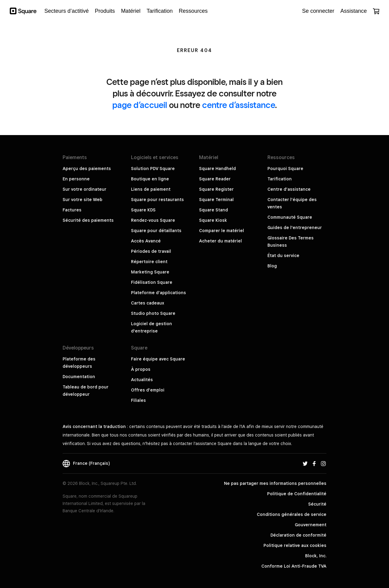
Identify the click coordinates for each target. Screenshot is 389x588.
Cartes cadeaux (148, 303)
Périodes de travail (151, 251)
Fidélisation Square (152, 282)
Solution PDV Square (153, 169)
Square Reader (215, 179)
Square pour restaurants (157, 200)
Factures (72, 210)
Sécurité (317, 504)
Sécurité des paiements (88, 220)
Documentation (79, 377)
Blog (272, 266)
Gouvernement (311, 525)
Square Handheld (217, 169)
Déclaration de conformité (298, 535)
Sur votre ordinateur (84, 189)
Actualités (142, 380)
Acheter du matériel (220, 241)
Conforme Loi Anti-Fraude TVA (294, 566)
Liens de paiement (151, 189)
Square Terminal (216, 200)
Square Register (216, 189)
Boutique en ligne (150, 179)
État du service (283, 256)
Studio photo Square (153, 313)
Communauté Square (290, 217)
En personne (76, 179)
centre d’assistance (239, 105)
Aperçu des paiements (87, 169)
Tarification (280, 179)
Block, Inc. (316, 556)
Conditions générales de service (292, 514)
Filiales (138, 400)
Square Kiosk (213, 220)
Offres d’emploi (148, 390)
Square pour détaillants (156, 231)
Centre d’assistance (289, 189)
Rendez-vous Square (153, 220)
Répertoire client (149, 262)
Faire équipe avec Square (158, 359)
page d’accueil (140, 105)
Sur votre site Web (83, 200)
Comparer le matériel (222, 231)
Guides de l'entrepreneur (295, 228)
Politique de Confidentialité (297, 494)
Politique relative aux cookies (295, 545)
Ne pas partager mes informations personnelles (275, 483)
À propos (141, 369)
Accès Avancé (146, 241)
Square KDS (143, 210)
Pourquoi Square (285, 169)
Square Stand (213, 210)
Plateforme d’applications (158, 293)
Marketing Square (150, 272)
